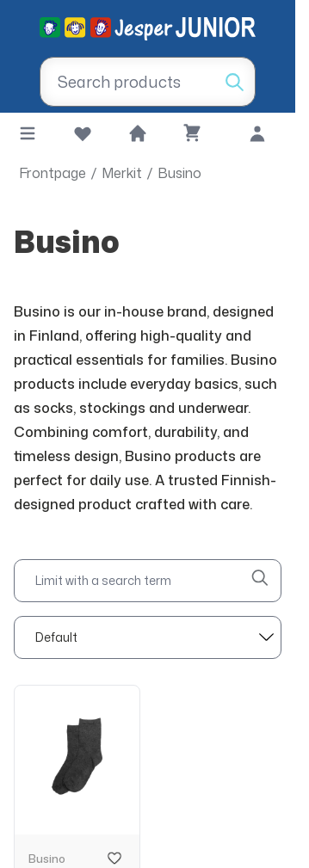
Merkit (122, 173)
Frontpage (53, 173)
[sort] (148, 637)
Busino (179, 173)
